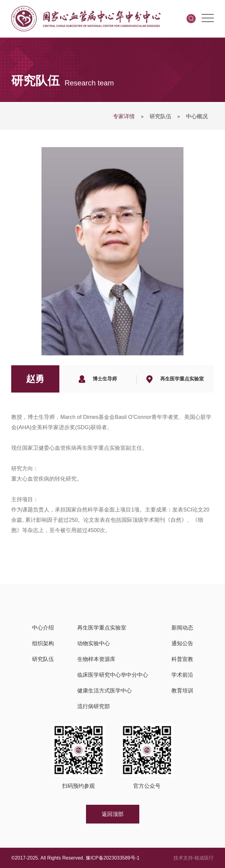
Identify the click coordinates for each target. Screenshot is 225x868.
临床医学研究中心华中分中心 (113, 675)
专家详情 (124, 118)
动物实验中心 (94, 643)
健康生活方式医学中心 (104, 691)
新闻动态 (182, 628)
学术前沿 (182, 675)
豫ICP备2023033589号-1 (113, 858)
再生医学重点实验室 (102, 628)
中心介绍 (43, 628)
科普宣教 (182, 659)
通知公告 (182, 643)
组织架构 (43, 643)
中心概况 (197, 118)
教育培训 (182, 691)
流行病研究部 (94, 706)
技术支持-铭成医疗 (194, 858)
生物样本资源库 (96, 659)
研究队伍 (160, 118)
